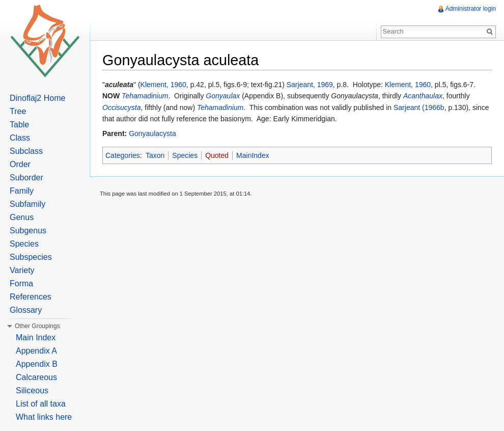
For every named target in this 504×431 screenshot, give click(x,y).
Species (185, 155)
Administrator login (471, 9)
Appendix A (36, 351)
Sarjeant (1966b (419, 107)
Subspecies (31, 257)
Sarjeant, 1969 (310, 85)
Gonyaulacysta (152, 133)
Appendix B (37, 364)
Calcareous (36, 377)
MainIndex (253, 155)
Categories (123, 155)
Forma (21, 284)
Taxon (155, 155)
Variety (22, 270)
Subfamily (27, 204)
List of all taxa (41, 404)
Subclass (26, 151)
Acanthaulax (423, 96)
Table (19, 125)
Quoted (217, 155)
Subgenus (28, 231)
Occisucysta (121, 107)
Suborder (26, 178)
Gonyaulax (223, 96)
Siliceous (32, 390)
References (31, 297)
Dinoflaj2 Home (37, 98)
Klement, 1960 (163, 85)
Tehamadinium (145, 96)
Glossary (26, 310)
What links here (44, 417)
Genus (22, 217)
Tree (18, 111)
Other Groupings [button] (37, 326)
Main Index (36, 338)
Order (20, 164)
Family (22, 191)
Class (20, 138)
